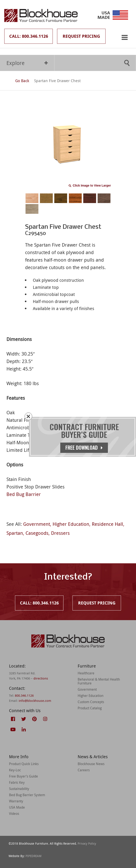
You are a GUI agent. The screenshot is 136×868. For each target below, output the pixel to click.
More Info (19, 757)
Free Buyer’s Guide (23, 776)
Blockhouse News (91, 764)
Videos (14, 814)
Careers (84, 770)
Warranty (16, 801)
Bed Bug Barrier (24, 494)
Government (37, 524)
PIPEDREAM (33, 856)
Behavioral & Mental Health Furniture (99, 681)
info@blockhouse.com (35, 701)
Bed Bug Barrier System (27, 795)
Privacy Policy (87, 843)
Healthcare (86, 673)
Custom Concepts (91, 702)
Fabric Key (17, 782)
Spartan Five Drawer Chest (57, 81)
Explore (27, 63)
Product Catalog (90, 708)
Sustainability (19, 789)
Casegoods (37, 533)
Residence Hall (107, 524)
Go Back (18, 81)
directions (41, 678)
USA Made (17, 807)
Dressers (60, 533)
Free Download (85, 448)
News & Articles (93, 757)
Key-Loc (15, 770)
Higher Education (71, 524)
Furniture (87, 666)
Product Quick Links (24, 764)
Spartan (15, 533)
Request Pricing (81, 36)
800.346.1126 (24, 695)
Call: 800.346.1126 (29, 36)
